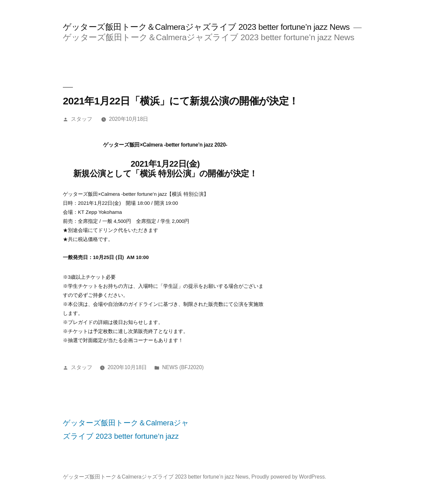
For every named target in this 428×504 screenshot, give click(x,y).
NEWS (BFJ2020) (183, 367)
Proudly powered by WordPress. (289, 477)
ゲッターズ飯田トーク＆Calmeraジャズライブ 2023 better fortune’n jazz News (206, 27)
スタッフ (82, 119)
